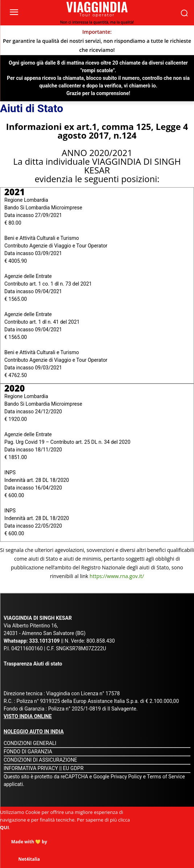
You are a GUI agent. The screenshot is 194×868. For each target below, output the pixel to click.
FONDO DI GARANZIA (28, 752)
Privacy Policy (127, 777)
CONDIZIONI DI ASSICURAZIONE (40, 760)
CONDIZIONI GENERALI (30, 743)
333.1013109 (44, 641)
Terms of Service (166, 777)
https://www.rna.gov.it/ (117, 576)
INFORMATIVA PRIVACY (31, 768)
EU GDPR (73, 768)
